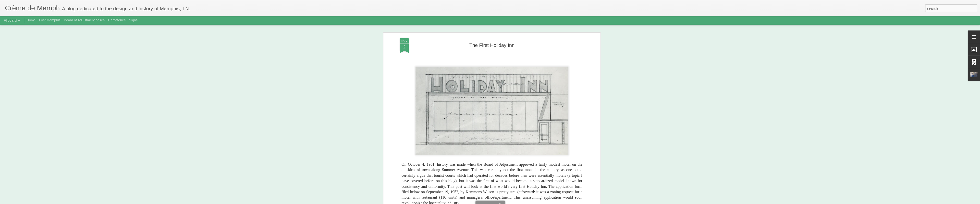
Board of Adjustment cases (84, 20)
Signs (133, 20)
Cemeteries (117, 20)
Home (31, 20)
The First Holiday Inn (492, 37)
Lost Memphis (50, 20)
